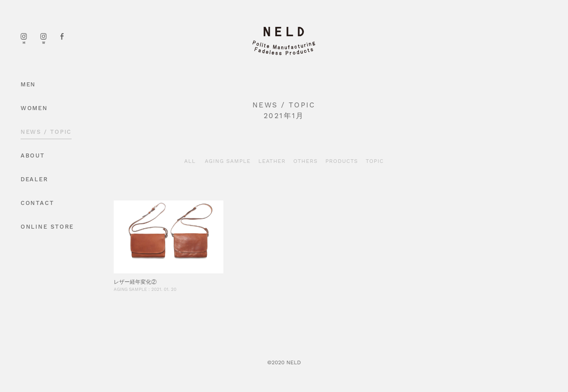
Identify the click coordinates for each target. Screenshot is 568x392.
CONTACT (37, 203)
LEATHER (272, 161)
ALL (190, 161)
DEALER (34, 179)
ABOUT (33, 156)
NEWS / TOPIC (46, 132)
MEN (28, 84)
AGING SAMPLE (228, 161)
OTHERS (305, 161)
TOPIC (375, 161)
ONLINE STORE (47, 227)
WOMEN (34, 108)
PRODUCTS (342, 161)
